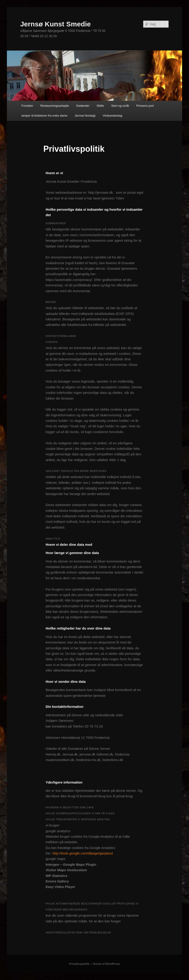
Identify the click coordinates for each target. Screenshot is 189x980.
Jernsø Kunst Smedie (56, 24)
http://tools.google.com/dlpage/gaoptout (83, 853)
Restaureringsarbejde (54, 106)
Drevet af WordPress (106, 964)
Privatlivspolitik (79, 964)
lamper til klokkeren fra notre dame (44, 116)
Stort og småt (120, 106)
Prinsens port (145, 106)
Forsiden (27, 106)
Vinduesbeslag (113, 116)
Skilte (100, 106)
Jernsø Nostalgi (85, 116)
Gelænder (83, 106)
